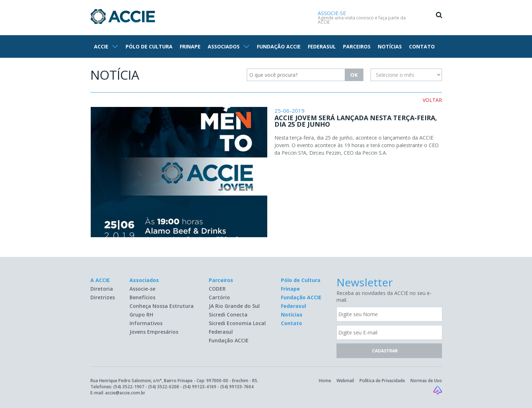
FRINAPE (190, 46)
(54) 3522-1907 (129, 387)
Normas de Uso (426, 381)
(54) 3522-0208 (164, 387)
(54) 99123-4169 (200, 387)
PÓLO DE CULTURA (149, 46)
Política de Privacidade (382, 381)
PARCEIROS (357, 46)
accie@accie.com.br (125, 393)
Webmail (345, 381)
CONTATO (422, 46)
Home (325, 381)
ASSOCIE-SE (332, 13)
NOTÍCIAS (390, 46)
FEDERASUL (322, 46)
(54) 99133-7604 (237, 387)
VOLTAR (432, 100)
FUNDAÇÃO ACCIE (279, 46)
